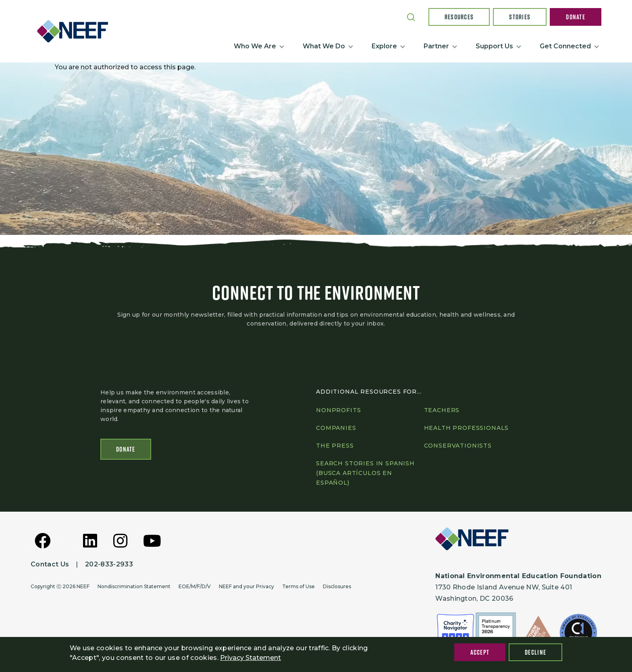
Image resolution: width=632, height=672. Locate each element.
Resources (459, 17)
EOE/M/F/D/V (195, 586)
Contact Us (50, 564)
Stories (520, 17)
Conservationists (458, 446)
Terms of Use (298, 586)
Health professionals (467, 428)
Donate (576, 17)
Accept (480, 652)
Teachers (442, 410)
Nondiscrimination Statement (134, 586)
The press (335, 446)
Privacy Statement (251, 658)
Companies (336, 428)
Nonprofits (338, 410)
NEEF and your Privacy (246, 586)
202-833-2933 (109, 564)
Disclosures (337, 586)
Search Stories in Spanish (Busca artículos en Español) (365, 473)
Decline (535, 652)
